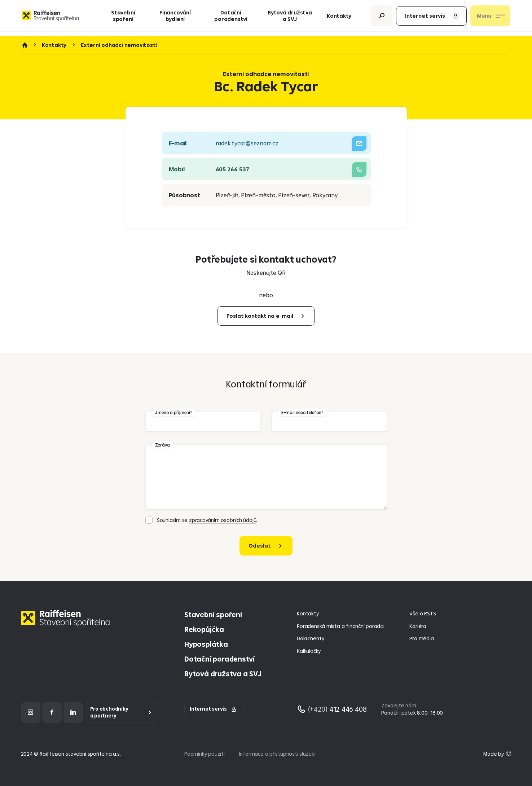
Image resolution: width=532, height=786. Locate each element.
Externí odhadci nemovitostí (119, 45)
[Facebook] (52, 712)
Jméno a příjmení (172, 412)
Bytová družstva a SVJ (290, 18)
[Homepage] (67, 624)
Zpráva (162, 445)
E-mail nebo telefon (301, 412)
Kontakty (339, 18)
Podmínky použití (205, 754)
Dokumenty (310, 638)
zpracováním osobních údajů (223, 520)
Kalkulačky (309, 651)
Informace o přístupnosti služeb (277, 754)
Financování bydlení (175, 18)
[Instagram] (31, 712)
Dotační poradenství (231, 18)
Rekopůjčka (204, 629)
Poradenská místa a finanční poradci (340, 626)
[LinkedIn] (73, 712)
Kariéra (418, 626)
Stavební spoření (123, 18)
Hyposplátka (206, 644)
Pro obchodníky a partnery (109, 712)
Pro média (421, 638)
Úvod (25, 45)
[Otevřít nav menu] (490, 18)
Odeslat (260, 546)
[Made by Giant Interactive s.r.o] (497, 754)
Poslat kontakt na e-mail (260, 316)
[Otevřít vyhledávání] (382, 18)
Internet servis (432, 18)
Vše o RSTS (423, 613)
